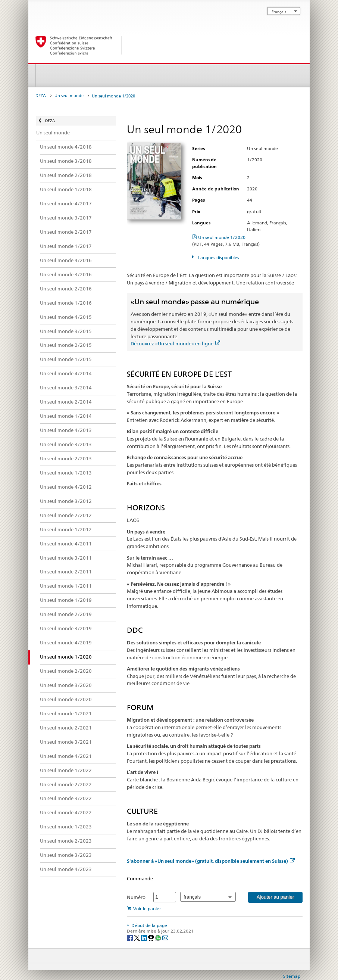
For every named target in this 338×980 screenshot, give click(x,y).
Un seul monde (69, 96)
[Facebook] (130, 937)
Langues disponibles (218, 257)
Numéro (136, 897)
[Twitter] (137, 937)
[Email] (165, 937)
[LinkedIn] (145, 937)
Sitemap (292, 976)
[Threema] (152, 937)
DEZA (41, 96)
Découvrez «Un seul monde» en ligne (175, 343)
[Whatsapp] (159, 937)
